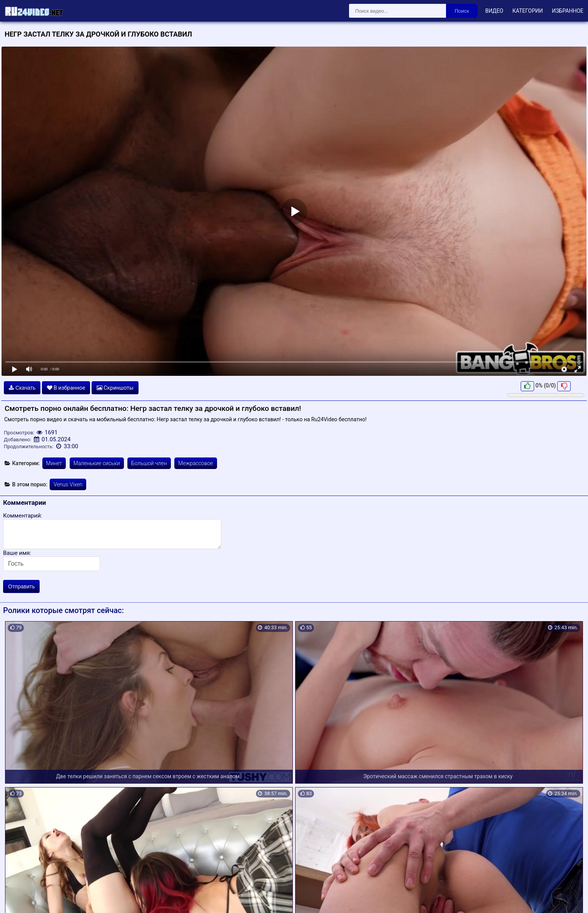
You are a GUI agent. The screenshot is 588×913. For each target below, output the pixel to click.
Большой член (149, 463)
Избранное (568, 11)
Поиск (462, 11)
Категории (527, 11)
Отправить (21, 586)
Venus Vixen (68, 484)
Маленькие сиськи (97, 463)
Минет (54, 463)
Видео (494, 11)
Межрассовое (196, 463)
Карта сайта (17, 898)
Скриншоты (115, 388)
